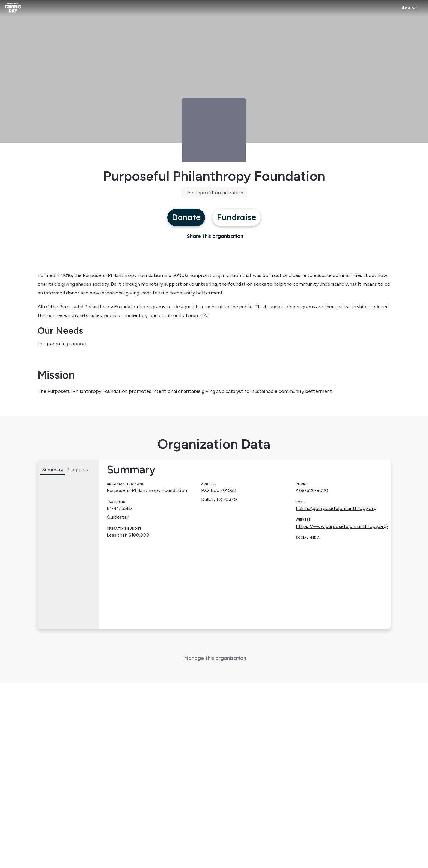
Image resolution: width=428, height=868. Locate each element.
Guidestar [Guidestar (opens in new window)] (118, 517)
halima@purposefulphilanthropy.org (336, 508)
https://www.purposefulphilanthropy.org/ (342, 526)
